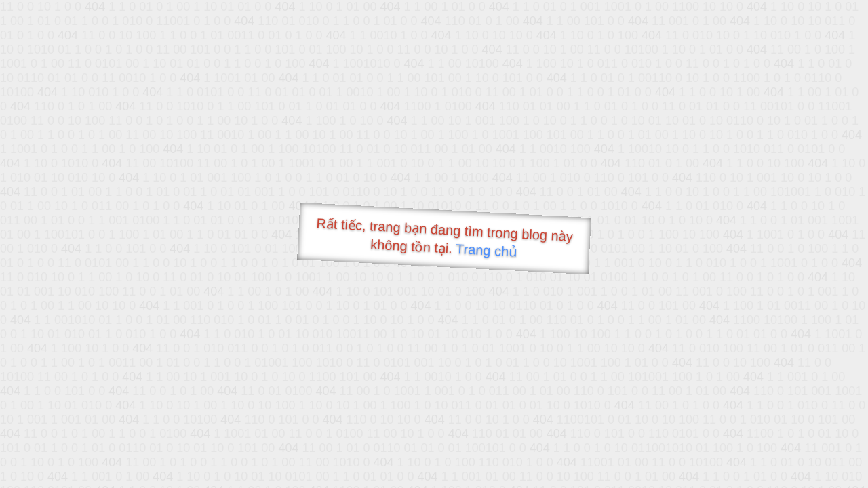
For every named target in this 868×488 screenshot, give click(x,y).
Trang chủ (487, 250)
